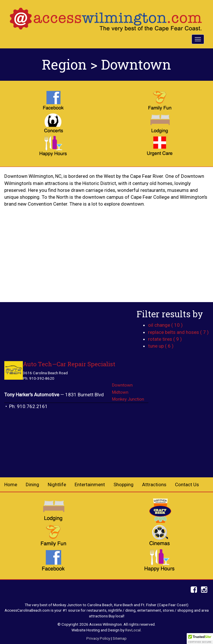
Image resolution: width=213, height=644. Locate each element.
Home (11, 485)
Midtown (120, 392)
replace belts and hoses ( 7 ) (178, 332)
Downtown (122, 385)
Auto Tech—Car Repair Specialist (69, 364)
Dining (32, 485)
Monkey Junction (128, 399)
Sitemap (120, 638)
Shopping (124, 485)
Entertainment (90, 485)
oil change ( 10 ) (165, 325)
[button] (200, 639)
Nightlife (57, 485)
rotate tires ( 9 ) (165, 339)
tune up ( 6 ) (161, 346)
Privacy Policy (98, 638)
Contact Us (187, 485)
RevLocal (133, 630)
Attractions (154, 485)
